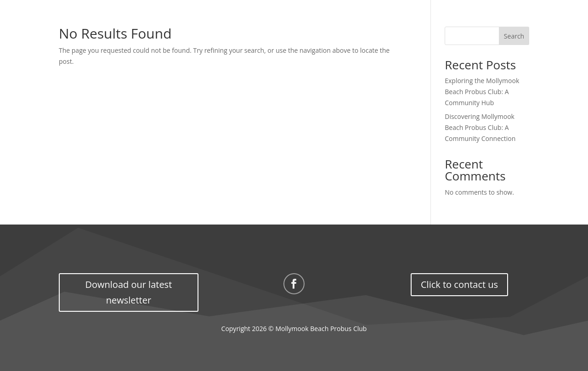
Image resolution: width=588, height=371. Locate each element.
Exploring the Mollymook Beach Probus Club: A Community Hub (482, 92)
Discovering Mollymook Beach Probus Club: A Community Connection (480, 127)
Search (514, 36)
